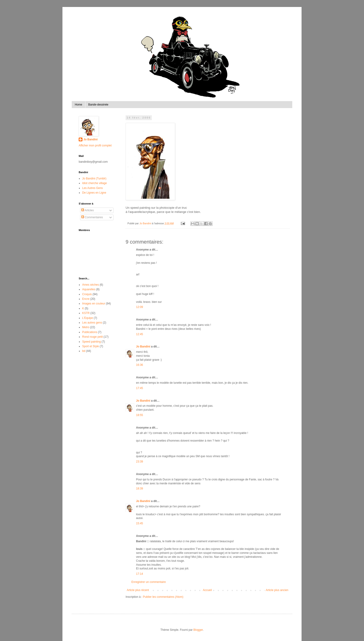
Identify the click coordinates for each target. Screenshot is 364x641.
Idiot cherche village (94, 183)
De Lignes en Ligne (94, 193)
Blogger (198, 630)
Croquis (87, 294)
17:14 (140, 574)
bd (84, 351)
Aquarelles (89, 289)
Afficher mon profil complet (95, 145)
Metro (86, 327)
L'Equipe (88, 318)
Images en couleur (94, 304)
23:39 (140, 462)
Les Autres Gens (93, 188)
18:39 (140, 489)
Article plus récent (138, 590)
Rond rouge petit (93, 337)
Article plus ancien (277, 590)
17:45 (140, 388)
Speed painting (91, 342)
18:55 (140, 415)
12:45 (140, 334)
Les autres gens (92, 323)
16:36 (140, 365)
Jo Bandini (143, 347)
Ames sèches (91, 285)
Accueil (207, 590)
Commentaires (92, 217)
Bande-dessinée (98, 105)
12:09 (140, 307)
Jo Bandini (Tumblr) (94, 178)
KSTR (86, 313)
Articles (88, 210)
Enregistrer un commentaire (149, 582)
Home (78, 105)
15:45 (140, 523)
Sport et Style (91, 346)
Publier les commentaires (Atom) (163, 597)
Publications (90, 332)
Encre (86, 299)
